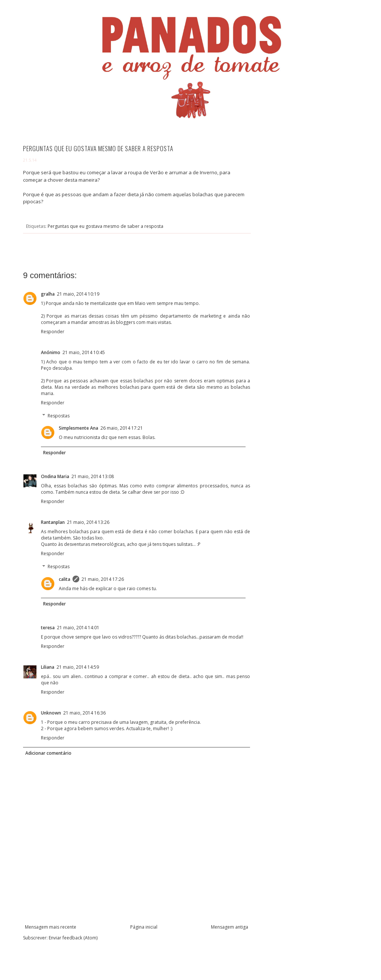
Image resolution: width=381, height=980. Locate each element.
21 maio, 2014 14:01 (78, 628)
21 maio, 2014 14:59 (78, 667)
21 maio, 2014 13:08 (93, 476)
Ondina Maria (55, 476)
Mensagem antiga (230, 927)
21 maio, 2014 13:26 (88, 522)
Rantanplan (53, 522)
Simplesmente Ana (79, 428)
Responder (53, 332)
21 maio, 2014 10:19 (78, 294)
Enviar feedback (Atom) (73, 938)
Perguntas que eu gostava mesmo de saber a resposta (105, 226)
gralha (48, 294)
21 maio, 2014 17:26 (103, 579)
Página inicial (144, 927)
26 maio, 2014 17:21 (122, 428)
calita (65, 579)
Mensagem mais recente (51, 927)
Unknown (51, 713)
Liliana (48, 667)
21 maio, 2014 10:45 (84, 352)
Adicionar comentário (48, 753)
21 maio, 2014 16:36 (84, 713)
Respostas (59, 416)
